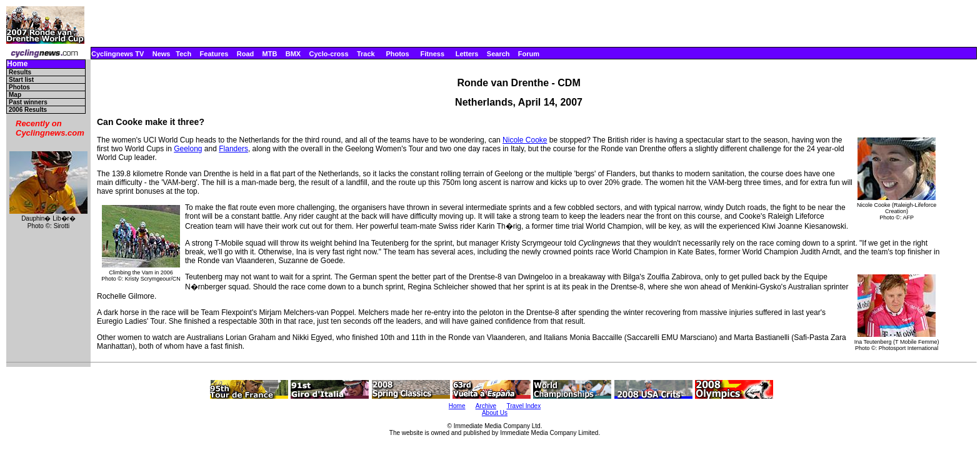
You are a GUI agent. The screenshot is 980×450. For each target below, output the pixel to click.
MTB (270, 54)
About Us (495, 413)
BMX (293, 54)
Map (15, 95)
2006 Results (28, 110)
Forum (529, 54)
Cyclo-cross (329, 54)
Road (246, 54)
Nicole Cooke (525, 140)
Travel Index (524, 406)
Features (214, 54)
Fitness (432, 54)
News (162, 54)
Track (366, 54)
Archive (486, 406)
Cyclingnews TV (117, 54)
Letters (467, 54)
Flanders (233, 149)
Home (17, 64)
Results (20, 72)
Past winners (28, 102)
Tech (183, 54)
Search (498, 54)
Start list (21, 80)
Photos (397, 54)
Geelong (188, 149)
